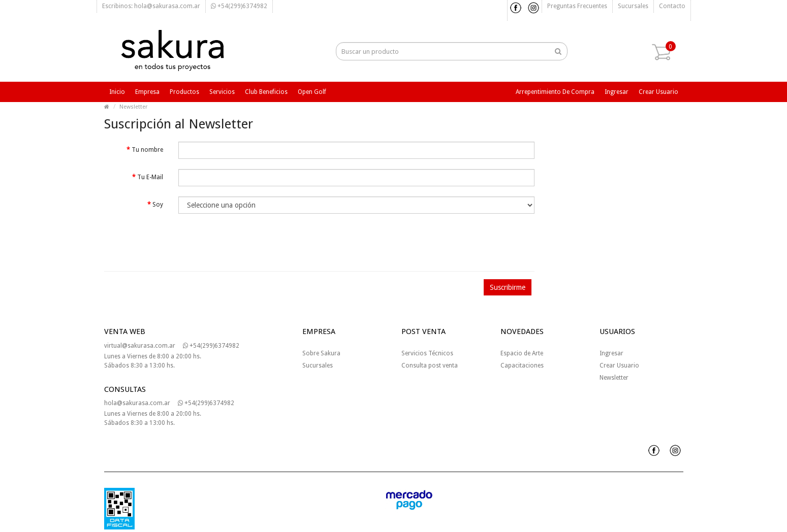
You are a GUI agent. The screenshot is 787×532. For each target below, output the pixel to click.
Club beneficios (266, 92)
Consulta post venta (430, 365)
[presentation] (174, 244)
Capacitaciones (522, 365)
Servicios (222, 92)
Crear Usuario (619, 365)
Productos (184, 92)
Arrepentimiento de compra (555, 92)
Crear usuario (658, 92)
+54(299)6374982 (239, 6)
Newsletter (133, 107)
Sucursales (633, 6)
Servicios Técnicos (427, 353)
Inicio (117, 92)
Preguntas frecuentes (577, 6)
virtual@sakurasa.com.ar (140, 346)
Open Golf (312, 92)
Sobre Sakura (321, 353)
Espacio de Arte (522, 353)
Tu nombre (147, 150)
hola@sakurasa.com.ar (137, 403)
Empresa (147, 92)
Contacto (672, 6)
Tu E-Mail (150, 177)
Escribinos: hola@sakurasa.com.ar (151, 6)
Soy (158, 205)
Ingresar (617, 92)
